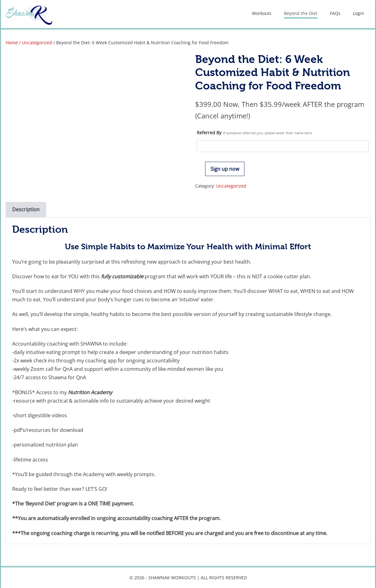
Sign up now (225, 169)
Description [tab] (26, 209)
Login (359, 13)
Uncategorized (37, 43)
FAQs (335, 13)
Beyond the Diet (301, 13)
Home (12, 43)
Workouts (262, 13)
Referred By (255, 133)
